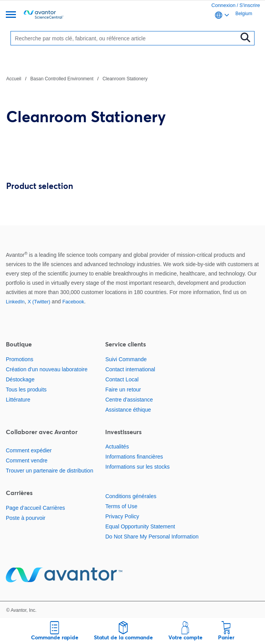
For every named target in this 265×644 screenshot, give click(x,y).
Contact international (130, 369)
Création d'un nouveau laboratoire (47, 369)
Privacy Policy (122, 516)
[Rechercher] (126, 38)
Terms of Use (121, 506)
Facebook (73, 302)
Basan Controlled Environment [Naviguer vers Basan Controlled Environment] (62, 79)
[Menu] (11, 15)
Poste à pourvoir (26, 518)
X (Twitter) (39, 302)
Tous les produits (26, 390)
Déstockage (20, 379)
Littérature (18, 400)
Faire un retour (123, 390)
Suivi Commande (126, 359)
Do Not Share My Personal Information (152, 537)
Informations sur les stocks (137, 467)
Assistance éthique (128, 410)
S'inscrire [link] (250, 5)
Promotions (20, 359)
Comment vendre (27, 460)
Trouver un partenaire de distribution (49, 471)
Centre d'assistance (129, 400)
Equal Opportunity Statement (140, 526)
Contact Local (122, 379)
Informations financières (134, 457)
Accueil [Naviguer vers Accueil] (14, 79)
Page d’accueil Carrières (36, 508)
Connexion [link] (223, 5)
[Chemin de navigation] (77, 78)
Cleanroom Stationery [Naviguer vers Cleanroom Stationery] (125, 79)
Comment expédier (29, 450)
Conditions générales (131, 496)
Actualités (117, 447)
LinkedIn (15, 302)
